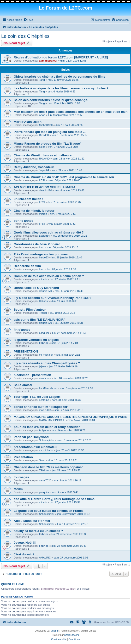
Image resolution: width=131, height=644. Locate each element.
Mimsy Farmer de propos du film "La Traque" (48, 144)
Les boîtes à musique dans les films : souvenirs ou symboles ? (61, 88)
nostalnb (44, 400)
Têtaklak (44, 470)
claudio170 (45, 190)
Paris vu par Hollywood (31, 437)
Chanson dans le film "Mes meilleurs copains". (49, 467)
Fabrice (44, 343)
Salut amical (23, 385)
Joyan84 (44, 170)
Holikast (44, 301)
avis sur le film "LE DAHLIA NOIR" (39, 320)
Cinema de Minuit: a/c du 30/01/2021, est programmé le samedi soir (64, 177)
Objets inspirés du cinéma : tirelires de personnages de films (60, 77)
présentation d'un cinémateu (35, 447)
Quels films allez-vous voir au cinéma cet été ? (49, 232)
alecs (42, 147)
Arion (42, 115)
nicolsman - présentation (32, 375)
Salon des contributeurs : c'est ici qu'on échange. (51, 100)
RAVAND (44, 159)
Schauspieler (47, 440)
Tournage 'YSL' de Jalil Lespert (37, 397)
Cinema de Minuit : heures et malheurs (43, 155)
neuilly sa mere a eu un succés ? (38, 531)
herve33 (44, 257)
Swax (42, 460)
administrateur (48, 61)
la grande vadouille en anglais (36, 340)
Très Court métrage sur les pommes (41, 254)
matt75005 (45, 410)
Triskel (43, 313)
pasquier (44, 333)
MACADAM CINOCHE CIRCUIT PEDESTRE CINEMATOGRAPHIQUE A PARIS (71, 417)
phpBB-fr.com (72, 635)
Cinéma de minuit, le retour (34, 211)
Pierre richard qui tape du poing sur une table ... (50, 132)
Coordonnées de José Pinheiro (37, 244)
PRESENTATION (26, 351)
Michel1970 (46, 125)
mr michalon (46, 355)
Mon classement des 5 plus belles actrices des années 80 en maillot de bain (71, 112)
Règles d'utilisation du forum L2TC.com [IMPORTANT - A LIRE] (61, 57)
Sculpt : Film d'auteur (30, 310)
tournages (21, 477)
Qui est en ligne (13, 584)
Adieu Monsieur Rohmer (32, 521)
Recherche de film (27, 266)
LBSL (42, 180)
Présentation (23, 457)
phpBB (54, 631)
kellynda (44, 430)
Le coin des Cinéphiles (25, 36)
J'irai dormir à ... (26, 554)
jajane (43, 366)
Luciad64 (45, 236)
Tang (42, 80)
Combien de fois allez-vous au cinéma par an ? (49, 276)
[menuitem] (28, 20)
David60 (44, 135)
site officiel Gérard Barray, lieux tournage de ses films (54, 499)
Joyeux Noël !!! (25, 543)
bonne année (23, 221)
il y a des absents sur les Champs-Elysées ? (47, 363)
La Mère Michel (48, 388)
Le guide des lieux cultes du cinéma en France (49, 511)
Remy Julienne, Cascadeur (34, 167)
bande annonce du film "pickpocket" (41, 407)
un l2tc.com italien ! (28, 199)
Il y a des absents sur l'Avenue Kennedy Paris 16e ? (53, 298)
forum (18, 489)
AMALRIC (45, 558)
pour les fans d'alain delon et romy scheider (47, 427)
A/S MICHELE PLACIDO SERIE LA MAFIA (45, 187)
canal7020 (45, 480)
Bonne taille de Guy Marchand (36, 288)
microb (43, 214)
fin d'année (22, 330)
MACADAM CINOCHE (52, 420)
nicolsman (45, 378)
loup (42, 247)
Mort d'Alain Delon (28, 122)
